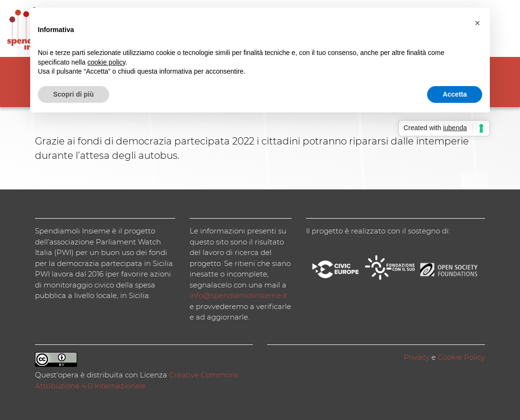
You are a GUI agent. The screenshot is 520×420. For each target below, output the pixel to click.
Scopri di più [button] (73, 94)
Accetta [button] (455, 94)
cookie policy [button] (107, 62)
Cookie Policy (461, 357)
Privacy (417, 357)
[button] (477, 23)
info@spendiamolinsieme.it (238, 295)
